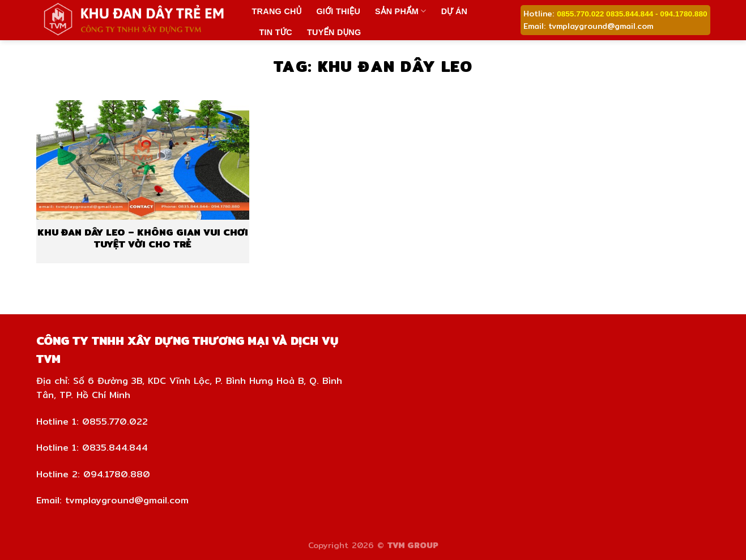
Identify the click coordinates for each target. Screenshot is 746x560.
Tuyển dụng (334, 32)
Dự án (455, 11)
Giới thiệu (338, 11)
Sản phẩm (401, 11)
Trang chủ (277, 11)
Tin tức (276, 32)
